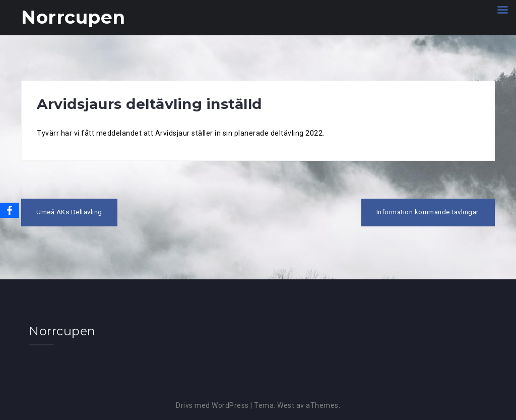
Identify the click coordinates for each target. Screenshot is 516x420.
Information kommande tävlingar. (428, 212)
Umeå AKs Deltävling (69, 212)
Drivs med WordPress (212, 405)
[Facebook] (10, 210)
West (286, 405)
